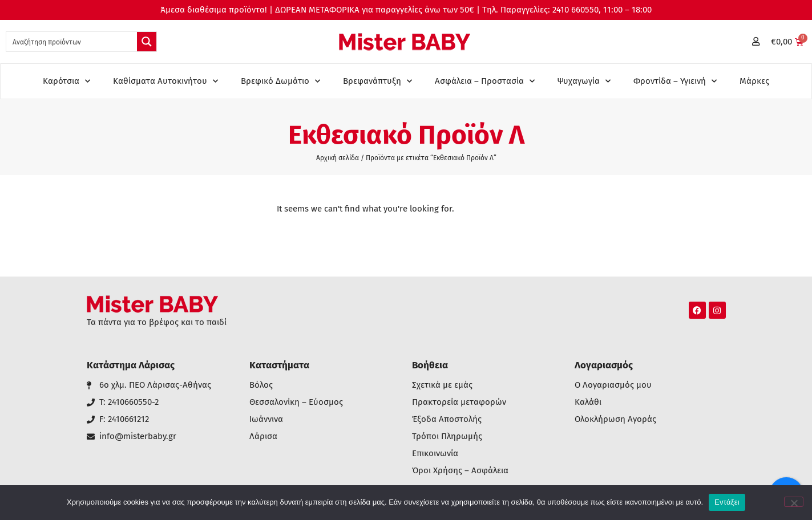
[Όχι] (794, 502)
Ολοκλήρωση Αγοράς (615, 419)
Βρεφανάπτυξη (377, 81)
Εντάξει (727, 502)
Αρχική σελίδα (338, 158)
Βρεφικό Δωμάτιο (280, 81)
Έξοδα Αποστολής (447, 419)
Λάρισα (263, 436)
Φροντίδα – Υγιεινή (675, 81)
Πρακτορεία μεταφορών (459, 402)
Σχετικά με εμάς (442, 385)
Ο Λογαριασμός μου (613, 385)
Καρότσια (66, 81)
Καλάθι (588, 402)
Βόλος (261, 385)
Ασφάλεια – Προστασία (485, 81)
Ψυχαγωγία (584, 81)
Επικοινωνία (435, 454)
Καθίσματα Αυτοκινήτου (165, 81)
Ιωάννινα (266, 419)
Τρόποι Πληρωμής (447, 436)
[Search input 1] (72, 42)
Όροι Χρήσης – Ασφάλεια (460, 471)
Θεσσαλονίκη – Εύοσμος (296, 402)
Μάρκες (754, 81)
